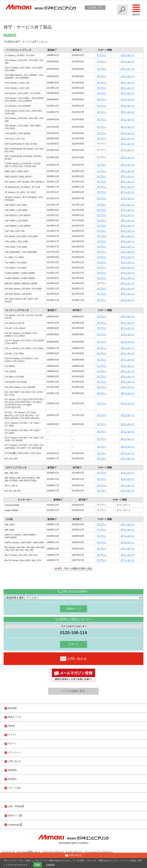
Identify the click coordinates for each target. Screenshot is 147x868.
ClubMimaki (14, 825)
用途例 (11, 726)
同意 (37, 865)
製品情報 (12, 708)
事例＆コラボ (15, 717)
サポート (73, 644)
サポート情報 (10, 35)
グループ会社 (15, 788)
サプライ (102, 55)
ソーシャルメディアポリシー (99, 852)
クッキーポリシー (74, 852)
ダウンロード (128, 55)
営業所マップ (73, 609)
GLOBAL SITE (95, 8)
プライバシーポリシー (53, 852)
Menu (136, 10)
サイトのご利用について (28, 852)
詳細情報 (50, 865)
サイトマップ (8, 852)
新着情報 (12, 770)
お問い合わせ (15, 761)
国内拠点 (12, 779)
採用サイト (14, 816)
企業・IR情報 (15, 806)
